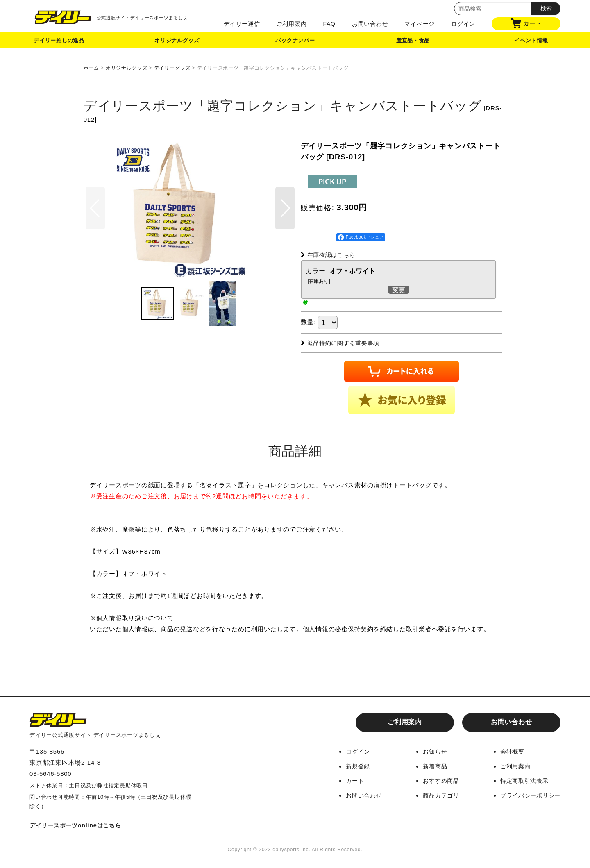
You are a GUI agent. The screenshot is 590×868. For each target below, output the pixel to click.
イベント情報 (531, 42)
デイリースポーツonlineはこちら (78, 825)
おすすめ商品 (436, 780)
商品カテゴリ (436, 794)
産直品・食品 (413, 42)
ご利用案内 (292, 24)
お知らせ (429, 751)
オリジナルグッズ (177, 42)
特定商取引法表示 (522, 780)
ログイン (463, 24)
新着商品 (429, 766)
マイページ (420, 24)
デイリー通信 (242, 24)
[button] (285, 220)
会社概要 (509, 751)
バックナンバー (295, 42)
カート (526, 23)
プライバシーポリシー (529, 794)
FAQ (329, 24)
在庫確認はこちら (330, 255)
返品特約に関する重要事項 (343, 343)
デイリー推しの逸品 (59, 42)
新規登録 (350, 766)
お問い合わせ (370, 24)
